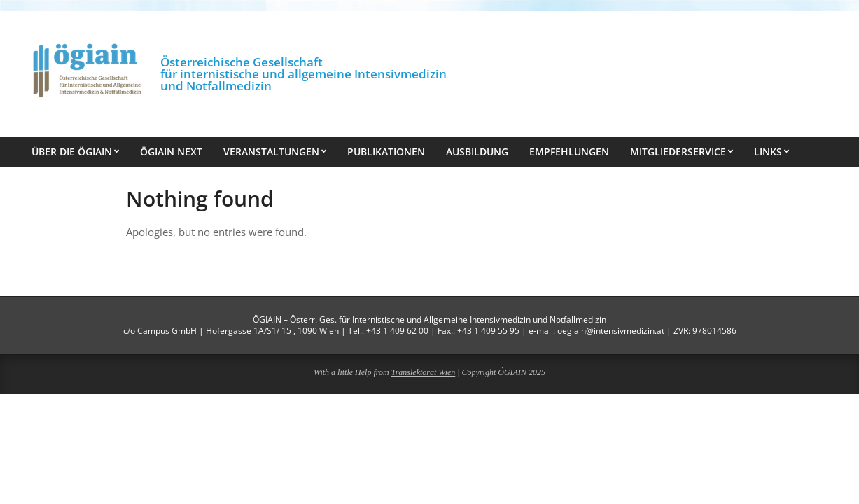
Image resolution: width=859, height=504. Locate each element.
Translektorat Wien (424, 372)
